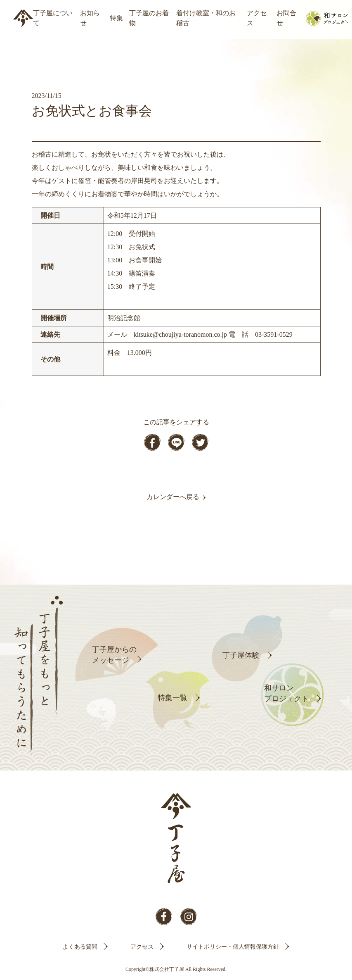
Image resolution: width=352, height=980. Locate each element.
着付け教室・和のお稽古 (206, 18)
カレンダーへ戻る (173, 497)
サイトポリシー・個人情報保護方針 (233, 947)
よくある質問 (80, 947)
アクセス (257, 18)
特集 (116, 18)
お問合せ (286, 18)
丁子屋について (53, 18)
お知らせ (90, 18)
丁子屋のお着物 (149, 18)
